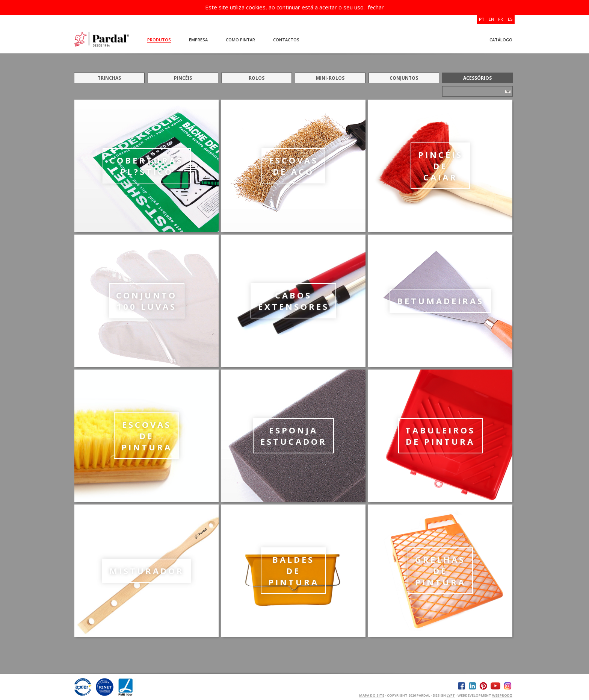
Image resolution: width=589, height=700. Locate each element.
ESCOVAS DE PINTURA (147, 436)
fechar (376, 7)
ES (510, 19)
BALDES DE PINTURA (294, 571)
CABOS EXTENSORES (294, 301)
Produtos (159, 40)
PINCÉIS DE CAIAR (440, 166)
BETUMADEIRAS (440, 301)
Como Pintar (240, 40)
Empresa (198, 40)
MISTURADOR (147, 571)
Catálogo (501, 40)
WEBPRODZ (502, 695)
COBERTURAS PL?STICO (146, 166)
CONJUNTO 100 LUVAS (146, 301)
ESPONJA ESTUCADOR (294, 436)
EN (491, 19)
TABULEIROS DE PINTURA (440, 436)
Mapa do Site (372, 695)
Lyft (451, 695)
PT (482, 19)
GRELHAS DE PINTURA (440, 571)
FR (501, 19)
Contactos (286, 40)
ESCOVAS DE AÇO (294, 166)
